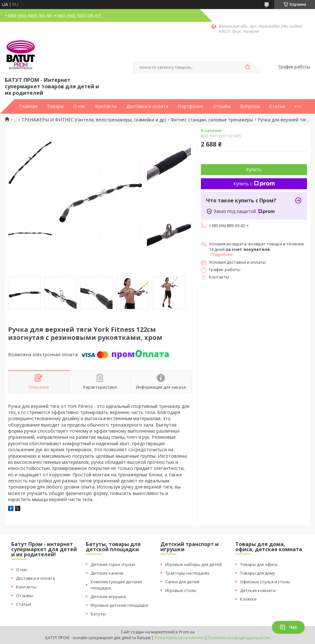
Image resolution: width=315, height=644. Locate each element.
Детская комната (258, 590)
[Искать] (248, 67)
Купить (254, 169)
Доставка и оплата (147, 106)
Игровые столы (181, 590)
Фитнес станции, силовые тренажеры (212, 120)
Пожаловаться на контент (179, 638)
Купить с (254, 184)
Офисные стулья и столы (265, 582)
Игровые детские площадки (119, 605)
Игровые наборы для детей (194, 564)
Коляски (248, 599)
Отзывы (222, 106)
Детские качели (107, 573)
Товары (55, 106)
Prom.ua (187, 632)
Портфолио (191, 106)
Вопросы (250, 106)
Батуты (98, 614)
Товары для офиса (259, 564)
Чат (288, 627)
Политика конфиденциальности (239, 638)
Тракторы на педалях (187, 573)
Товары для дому (258, 573)
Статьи (277, 106)
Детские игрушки (108, 596)
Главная (28, 106)
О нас (79, 106)
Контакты (106, 106)
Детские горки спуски (113, 564)
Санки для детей (182, 582)
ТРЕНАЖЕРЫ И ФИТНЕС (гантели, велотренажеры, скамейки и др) (94, 120)
